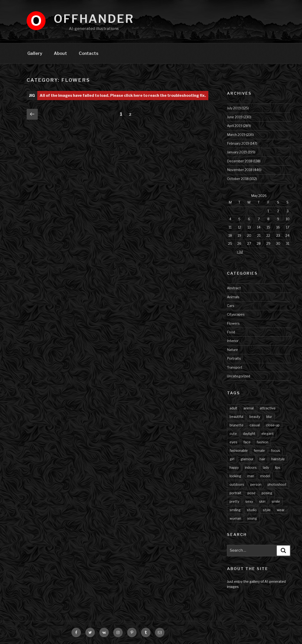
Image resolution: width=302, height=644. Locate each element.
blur (269, 417)
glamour (247, 459)
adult (233, 408)
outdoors (237, 484)
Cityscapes (236, 314)
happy (234, 467)
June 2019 (235, 117)
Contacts (89, 53)
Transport (235, 367)
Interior (233, 341)
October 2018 (238, 179)
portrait (235, 493)
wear (281, 510)
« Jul (240, 252)
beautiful (236, 417)
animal (249, 408)
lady (266, 467)
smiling (235, 510)
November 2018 (240, 170)
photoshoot (277, 484)
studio (252, 510)
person (256, 484)
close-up (273, 425)
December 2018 (240, 161)
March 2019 (236, 135)
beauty (255, 417)
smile (276, 501)
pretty (234, 501)
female (259, 450)
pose (252, 493)
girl (232, 459)
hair (262, 459)
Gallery (35, 53)
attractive (268, 408)
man (251, 476)
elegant (268, 434)
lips (278, 467)
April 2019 (235, 126)
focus (276, 450)
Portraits (234, 358)
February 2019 (238, 143)
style (267, 510)
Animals (233, 297)
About (60, 53)
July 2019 (234, 108)
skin (262, 501)
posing (267, 493)
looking (235, 476)
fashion (262, 442)
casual (255, 425)
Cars (231, 306)
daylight (249, 434)
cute (233, 434)
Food (231, 332)
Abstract (234, 288)
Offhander (94, 19)
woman (235, 518)
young (252, 518)
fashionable (239, 450)
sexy (249, 501)
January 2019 (237, 152)
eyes (233, 442)
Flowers (233, 323)
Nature (233, 350)
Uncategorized (239, 376)
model (265, 476)
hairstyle (278, 459)
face (247, 442)
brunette (237, 425)
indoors (251, 467)
